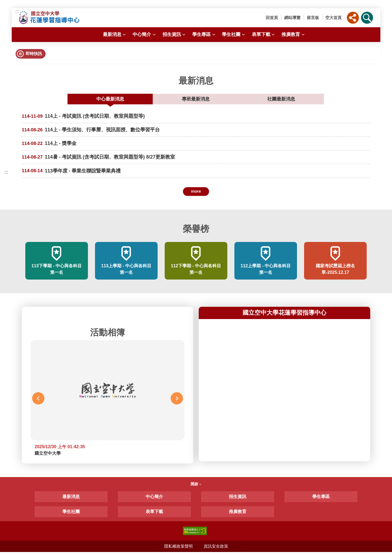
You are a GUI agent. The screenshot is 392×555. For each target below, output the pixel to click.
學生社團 (234, 34)
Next (177, 401)
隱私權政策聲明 (178, 549)
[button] (353, 18)
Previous (38, 401)
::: (17, 11)
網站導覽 (292, 18)
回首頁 (272, 18)
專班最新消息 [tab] (195, 100)
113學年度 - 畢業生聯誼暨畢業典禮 (85, 174)
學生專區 (204, 34)
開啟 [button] (196, 487)
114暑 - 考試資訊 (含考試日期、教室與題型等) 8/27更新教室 (114, 160)
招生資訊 (175, 34)
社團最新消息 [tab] (239, 100)
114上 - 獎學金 (62, 146)
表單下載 (264, 34)
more (196, 194)
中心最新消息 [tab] (152, 100)
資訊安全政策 (216, 549)
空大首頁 (333, 18)
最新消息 (115, 34)
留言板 (313, 18)
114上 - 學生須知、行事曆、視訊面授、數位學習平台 (106, 132)
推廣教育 (294, 34)
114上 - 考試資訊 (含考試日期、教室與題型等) (98, 118)
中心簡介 (145, 34)
